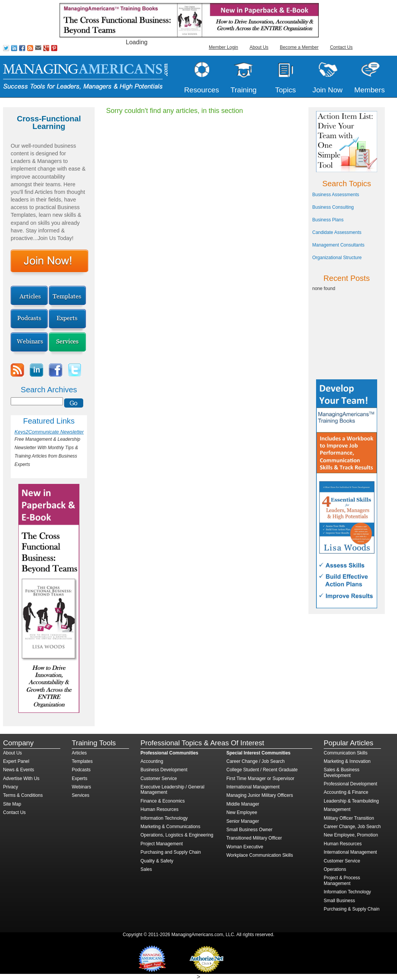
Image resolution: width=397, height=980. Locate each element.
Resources (202, 90)
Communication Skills (346, 753)
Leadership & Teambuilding (351, 801)
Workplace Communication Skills (260, 855)
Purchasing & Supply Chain (352, 909)
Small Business (339, 901)
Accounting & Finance (346, 792)
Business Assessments (336, 195)
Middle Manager (243, 804)
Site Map (12, 804)
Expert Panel (16, 761)
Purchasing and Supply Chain (171, 852)
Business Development (164, 770)
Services (81, 795)
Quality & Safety (157, 861)
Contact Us (341, 47)
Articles (79, 753)
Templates (82, 761)
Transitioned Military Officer (254, 838)
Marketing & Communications (170, 827)
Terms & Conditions (23, 795)
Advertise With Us (21, 779)
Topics (286, 90)
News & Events (19, 770)
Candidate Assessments (337, 232)
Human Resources (159, 809)
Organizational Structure (337, 258)
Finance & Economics (163, 801)
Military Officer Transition (349, 818)
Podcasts (81, 770)
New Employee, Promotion (351, 835)
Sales (146, 869)
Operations (335, 869)
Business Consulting (333, 207)
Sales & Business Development (341, 772)
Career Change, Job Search (352, 827)
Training (244, 90)
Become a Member (299, 47)
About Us (259, 47)
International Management (253, 787)
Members (370, 90)
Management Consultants (338, 245)
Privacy (10, 787)
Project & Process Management (342, 880)
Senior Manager (243, 821)
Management (337, 809)
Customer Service (159, 779)
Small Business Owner (249, 830)
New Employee (242, 812)
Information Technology (164, 818)
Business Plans (328, 220)
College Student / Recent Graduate (262, 770)
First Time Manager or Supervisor (260, 779)
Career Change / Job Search (256, 761)
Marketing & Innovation (347, 761)
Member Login (224, 47)
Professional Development (350, 784)
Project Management (162, 844)
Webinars (81, 787)
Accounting (152, 761)
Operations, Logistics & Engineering (177, 835)
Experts (80, 779)
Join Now (328, 90)
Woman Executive (245, 847)
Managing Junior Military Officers (260, 795)
